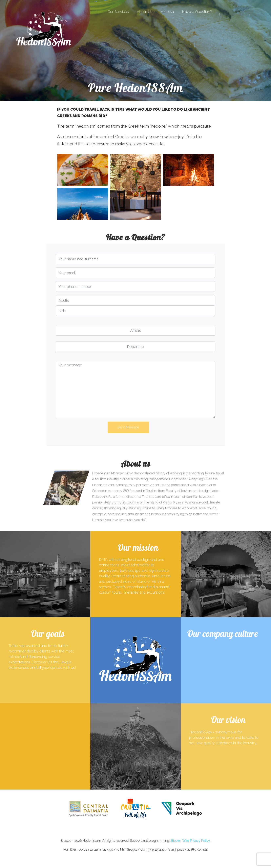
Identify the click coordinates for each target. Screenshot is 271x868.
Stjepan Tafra (180, 841)
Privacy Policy (200, 841)
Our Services (118, 12)
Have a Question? (197, 12)
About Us (145, 12)
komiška (167, 12)
